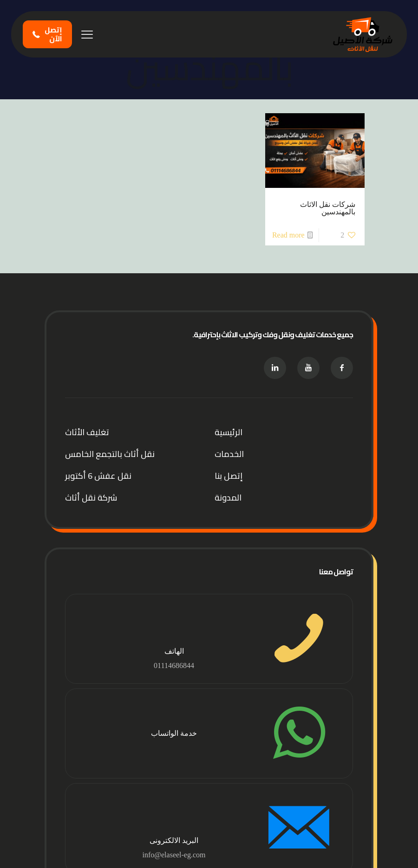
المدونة (228, 498)
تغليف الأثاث (87, 432)
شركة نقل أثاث (91, 498)
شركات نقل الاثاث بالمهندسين (328, 208)
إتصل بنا (229, 476)
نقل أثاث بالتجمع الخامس (110, 454)
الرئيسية (229, 432)
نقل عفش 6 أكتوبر (98, 476)
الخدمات (229, 454)
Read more (288, 235)
